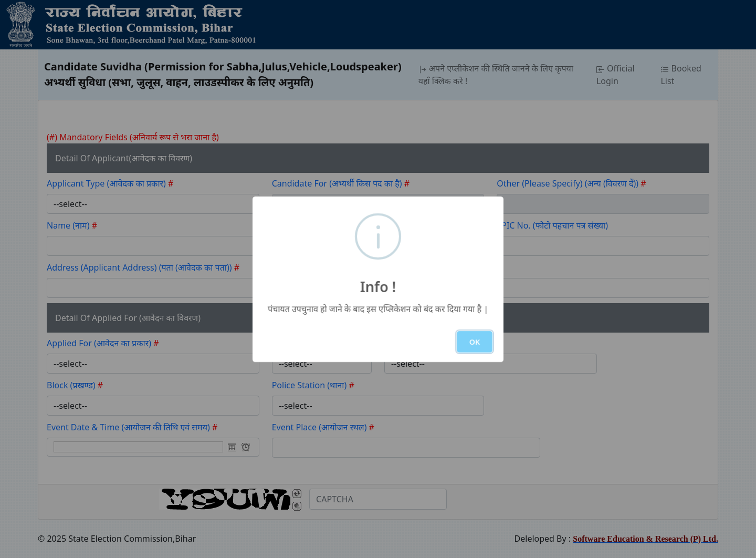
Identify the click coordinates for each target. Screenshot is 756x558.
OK (475, 342)
